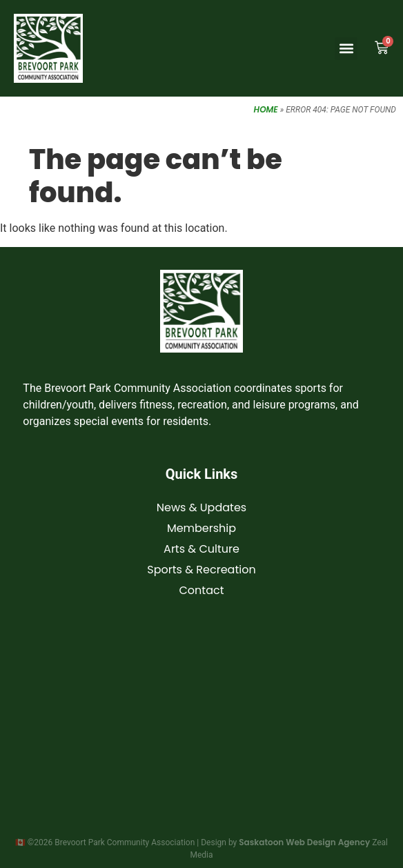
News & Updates (201, 507)
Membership (201, 528)
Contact (201, 590)
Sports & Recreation (201, 570)
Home (266, 109)
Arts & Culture (201, 549)
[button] (346, 49)
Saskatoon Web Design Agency (304, 842)
